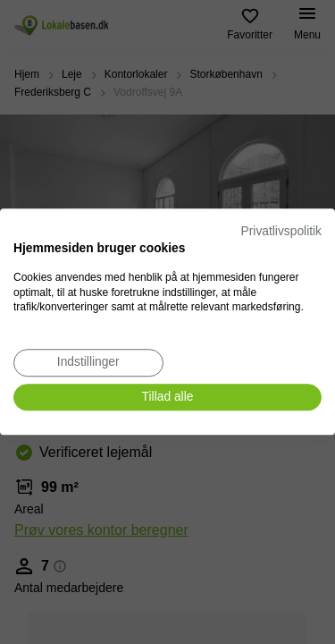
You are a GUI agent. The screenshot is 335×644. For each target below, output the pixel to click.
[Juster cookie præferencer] (88, 363)
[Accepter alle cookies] (167, 398)
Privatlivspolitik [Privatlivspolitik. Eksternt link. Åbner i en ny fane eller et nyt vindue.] (281, 231)
